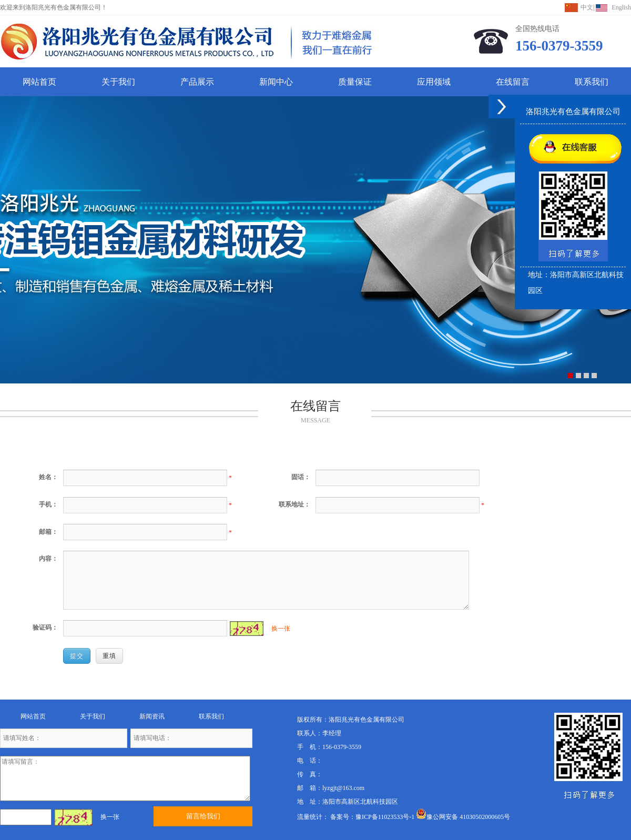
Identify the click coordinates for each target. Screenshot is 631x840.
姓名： (48, 477)
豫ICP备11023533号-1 (385, 817)
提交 (77, 656)
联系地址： (294, 504)
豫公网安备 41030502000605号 (463, 817)
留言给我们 (203, 816)
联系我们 (592, 82)
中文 (587, 7)
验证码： (45, 628)
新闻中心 (276, 82)
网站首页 (39, 82)
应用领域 (434, 82)
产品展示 (197, 82)
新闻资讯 (152, 716)
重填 (109, 656)
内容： (48, 559)
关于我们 (118, 82)
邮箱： (48, 532)
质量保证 (355, 82)
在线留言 (513, 82)
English (621, 7)
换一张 (281, 629)
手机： (48, 504)
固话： (301, 477)
